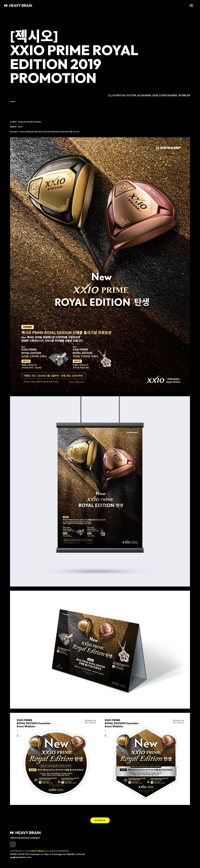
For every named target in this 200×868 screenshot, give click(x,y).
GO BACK (100, 820)
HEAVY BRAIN (38, 851)
